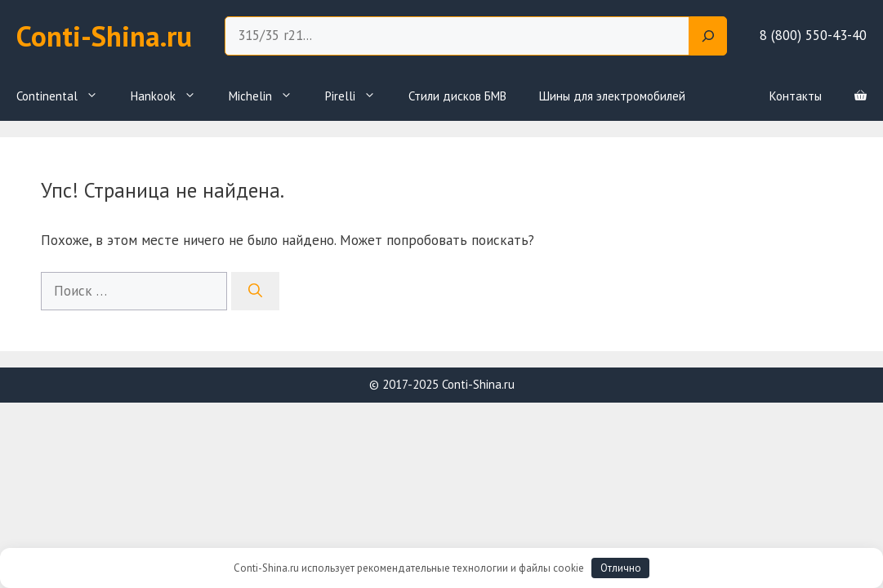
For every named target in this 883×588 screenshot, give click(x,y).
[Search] (708, 36)
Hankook (172, 96)
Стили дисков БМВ (457, 96)
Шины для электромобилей (612, 96)
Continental (65, 96)
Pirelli (359, 96)
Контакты (796, 96)
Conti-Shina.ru (104, 36)
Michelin (269, 96)
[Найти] (255, 292)
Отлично (621, 568)
